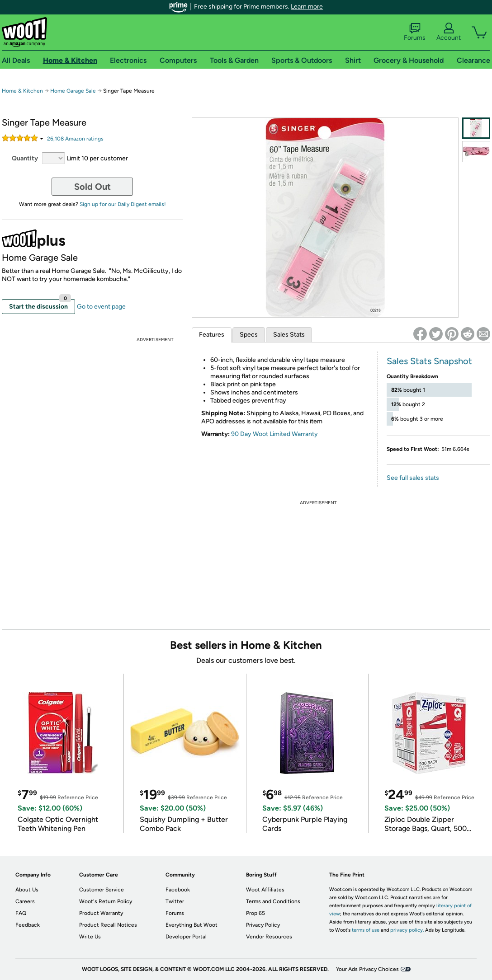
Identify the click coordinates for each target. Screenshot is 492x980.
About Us (27, 890)
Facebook (178, 890)
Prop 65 (255, 913)
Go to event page (101, 307)
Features (212, 335)
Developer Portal (186, 937)
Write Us (90, 937)
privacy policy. (407, 930)
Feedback (28, 925)
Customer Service (102, 890)
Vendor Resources (269, 937)
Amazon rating (75, 139)
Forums (415, 32)
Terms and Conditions (273, 901)
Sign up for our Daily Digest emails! (123, 204)
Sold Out (92, 187)
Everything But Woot (192, 925)
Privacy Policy (263, 925)
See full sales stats (413, 478)
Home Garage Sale (73, 91)
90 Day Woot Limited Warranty (274, 434)
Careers (25, 901)
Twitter (175, 901)
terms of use (366, 930)
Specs (249, 335)
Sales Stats (289, 335)
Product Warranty (101, 913)
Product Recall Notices (108, 925)
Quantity (25, 158)
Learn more (307, 7)
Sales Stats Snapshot (429, 361)
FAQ (21, 913)
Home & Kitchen (22, 91)
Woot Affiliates (265, 890)
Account (449, 32)
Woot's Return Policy (106, 901)
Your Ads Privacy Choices (367, 969)
